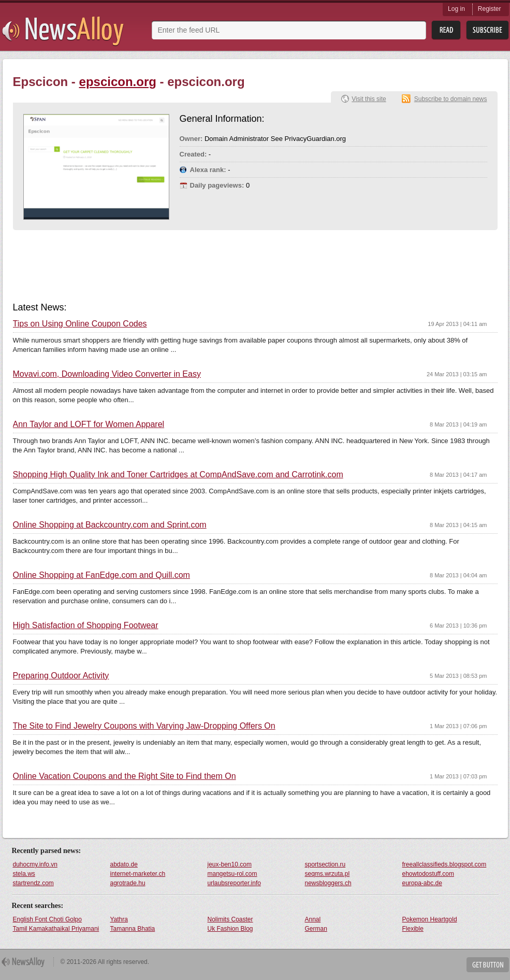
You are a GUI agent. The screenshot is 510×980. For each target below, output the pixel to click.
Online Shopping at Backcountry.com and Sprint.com (110, 525)
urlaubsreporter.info (234, 883)
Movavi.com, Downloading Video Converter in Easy (107, 374)
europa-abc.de (422, 883)
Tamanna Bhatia (133, 929)
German (316, 929)
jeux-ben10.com (230, 864)
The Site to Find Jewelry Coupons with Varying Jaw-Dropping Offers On (144, 726)
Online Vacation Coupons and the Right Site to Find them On (125, 776)
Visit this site (369, 99)
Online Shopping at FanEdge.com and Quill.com (101, 575)
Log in (456, 9)
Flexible (413, 929)
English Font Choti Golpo (47, 919)
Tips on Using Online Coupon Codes (80, 324)
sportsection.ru (325, 864)
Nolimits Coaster (230, 919)
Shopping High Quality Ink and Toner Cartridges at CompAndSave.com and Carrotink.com (178, 475)
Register (490, 9)
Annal (313, 919)
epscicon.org (118, 82)
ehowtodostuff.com (428, 874)
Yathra (119, 919)
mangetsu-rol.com (232, 874)
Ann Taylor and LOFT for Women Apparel (89, 424)
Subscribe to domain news (451, 99)
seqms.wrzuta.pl (327, 874)
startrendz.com (33, 883)
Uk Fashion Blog (230, 929)
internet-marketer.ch (138, 874)
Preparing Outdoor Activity (61, 676)
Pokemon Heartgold (430, 919)
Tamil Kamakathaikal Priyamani (56, 929)
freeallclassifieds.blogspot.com (445, 864)
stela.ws (24, 874)
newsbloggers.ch (328, 883)
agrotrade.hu (128, 883)
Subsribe (487, 30)
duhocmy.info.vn (35, 864)
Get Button (488, 965)
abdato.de (124, 864)
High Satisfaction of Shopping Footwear (86, 626)
